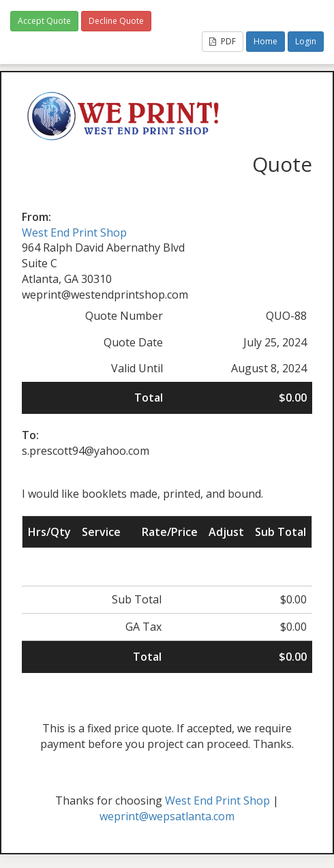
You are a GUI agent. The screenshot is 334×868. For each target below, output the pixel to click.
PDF (223, 41)
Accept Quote (44, 21)
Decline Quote (116, 21)
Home (265, 41)
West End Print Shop (74, 233)
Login (306, 41)
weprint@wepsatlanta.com (167, 816)
